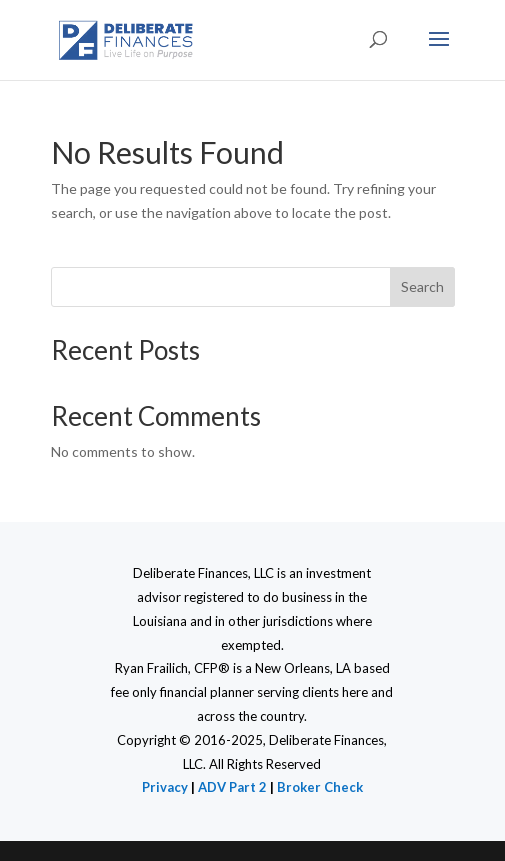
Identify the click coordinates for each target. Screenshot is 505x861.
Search (422, 286)
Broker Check (320, 787)
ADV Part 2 (234, 787)
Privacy (165, 787)
